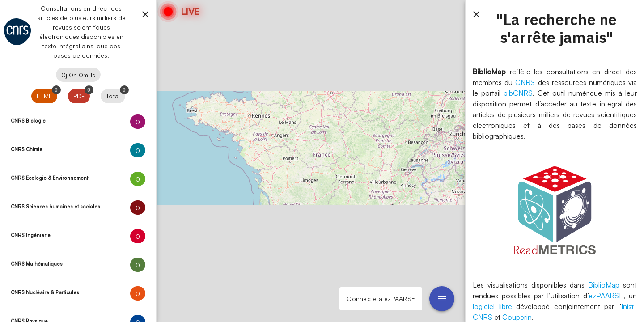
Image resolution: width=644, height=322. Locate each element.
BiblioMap (604, 285)
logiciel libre (492, 306)
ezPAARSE (606, 296)
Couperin (517, 317)
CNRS (525, 82)
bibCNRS (518, 93)
